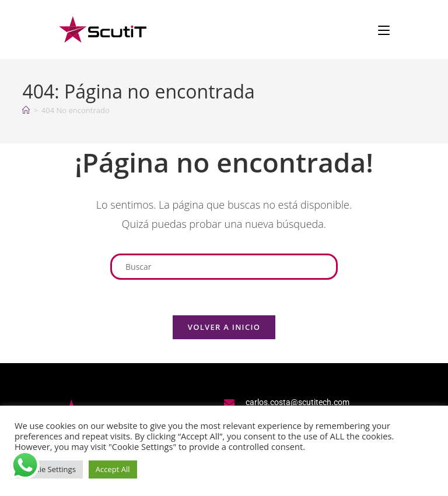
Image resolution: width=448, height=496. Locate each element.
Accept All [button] (113, 469)
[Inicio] (26, 110)
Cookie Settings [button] (49, 469)
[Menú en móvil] (384, 29)
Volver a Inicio (224, 327)
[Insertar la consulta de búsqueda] (224, 267)
